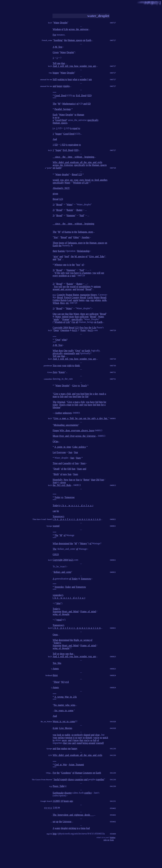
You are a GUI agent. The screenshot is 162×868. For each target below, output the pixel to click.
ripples (66, 86)
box (78, 265)
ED (89, 95)
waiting (61, 79)
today (55, 405)
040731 (113, 372)
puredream (48, 366)
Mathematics (69, 104)
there (83, 314)
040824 (113, 675)
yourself (100, 743)
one (59, 63)
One (51, 73)
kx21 (50, 23)
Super (58, 150)
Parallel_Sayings (63, 109)
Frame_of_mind (88, 611)
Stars (78, 458)
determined (64, 543)
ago (71, 801)
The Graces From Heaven (42, 780)
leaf (88, 828)
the (66, 40)
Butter (79, 210)
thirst (55, 675)
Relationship (83, 251)
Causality (67, 463)
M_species (80, 256)
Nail (82, 215)
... (51, 822)
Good (58, 120)
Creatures (87, 773)
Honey (94, 295)
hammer (87, 273)
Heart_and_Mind (70, 611)
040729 (113, 330)
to (66, 79)
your (64, 365)
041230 (113, 749)
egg (87, 300)
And (55, 139)
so (63, 735)
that (63, 63)
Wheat (56, 303)
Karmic (61, 251)
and (54, 86)
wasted (56, 526)
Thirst (57, 682)
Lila (94, 327)
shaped (87, 735)
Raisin (70, 210)
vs (74, 95)
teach (102, 394)
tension (69, 737)
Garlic (90, 297)
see (103, 273)
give (56, 256)
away (64, 740)
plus (58, 603)
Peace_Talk (58, 786)
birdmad (49, 675)
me (69, 748)
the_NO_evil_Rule (62, 485)
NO (63, 682)
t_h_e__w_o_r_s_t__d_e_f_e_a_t (77, 505)
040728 (113, 168)
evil (67, 682)
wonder (83, 79)
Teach (84, 385)
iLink (55, 728)
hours (66, 801)
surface (61, 737)
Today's (56, 505)
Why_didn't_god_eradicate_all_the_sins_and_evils (77, 162)
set (54, 821)
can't (74, 743)
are (87, 314)
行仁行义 (48, 808)
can (59, 314)
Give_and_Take (97, 256)
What (55, 351)
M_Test (59, 47)
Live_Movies (66, 728)
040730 (113, 366)
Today (57, 497)
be (58, 511)
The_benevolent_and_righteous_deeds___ (73, 815)
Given (56, 52)
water (58, 828)
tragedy (64, 779)
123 (80, 174)
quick (105, 737)
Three (55, 243)
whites (98, 300)
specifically (93, 120)
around (92, 743)
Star (76, 452)
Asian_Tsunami (76, 765)
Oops (55, 635)
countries (79, 779)
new (65, 474)
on (84, 40)
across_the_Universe (63, 165)
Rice (62, 303)
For (54, 35)
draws (71, 779)
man (63, 394)
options (97, 286)
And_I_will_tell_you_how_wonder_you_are (74, 66)
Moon (56, 436)
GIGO (56, 554)
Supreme (57, 611)
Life (66, 29)
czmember (48, 379)
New (66, 480)
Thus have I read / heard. (42, 519)
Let (54, 452)
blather (113, 837)
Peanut (69, 295)
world (73, 286)
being (85, 743)
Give (75, 385)
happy (74, 748)
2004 (66, 327)
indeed (65, 317)
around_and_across (62, 289)
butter (82, 300)
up (57, 821)
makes (64, 748)
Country (75, 297)
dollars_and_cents (62, 572)
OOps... (49, 773)
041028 (113, 722)
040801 (113, 418)
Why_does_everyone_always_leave (77, 430)
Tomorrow (70, 497)
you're (96, 737)
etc (67, 303)
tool (67, 273)
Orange (66, 319)
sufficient (94, 314)
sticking (72, 828)
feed (67, 256)
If (56, 273)
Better (87, 480)
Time (55, 463)
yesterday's (58, 595)
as (56, 117)
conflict (88, 793)
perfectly (79, 735)
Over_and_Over (67, 436)
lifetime (56, 407)
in (87, 165)
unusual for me (46, 79)
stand (79, 743)
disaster (68, 793)
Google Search (46, 801)
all (77, 322)
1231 (50, 755)
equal (75, 128)
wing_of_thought (61, 614)
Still (55, 79)
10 (62, 801)
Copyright (58, 327)
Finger (56, 430)
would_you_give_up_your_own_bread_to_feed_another (80, 180)
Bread (75, 174)
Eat (59, 259)
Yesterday (59, 587)
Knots (62, 372)
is (53, 117)
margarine (85, 295)
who (105, 840)
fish (69, 394)
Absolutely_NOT (61, 188)
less (82, 327)
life (87, 396)
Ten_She (57, 663)
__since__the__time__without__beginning (73, 157)
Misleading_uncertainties (66, 425)
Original (61, 402)
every (55, 276)
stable (67, 735)
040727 (113, 23)
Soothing (58, 40)
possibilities (85, 286)
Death (57, 469)
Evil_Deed (81, 95)
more (72, 317)
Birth (56, 474)
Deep (56, 330)
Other (76, 237)
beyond (80, 289)
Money (84, 543)
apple (76, 300)
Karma (68, 232)
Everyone (61, 452)
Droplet (64, 23)
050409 (113, 834)
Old (69, 469)
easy (80, 737)
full (95, 740)
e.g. (51, 786)
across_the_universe (79, 29)
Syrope (49, 526)
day (96, 394)
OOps (55, 441)
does (61, 351)
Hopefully (57, 480)
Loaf (69, 300)
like (71, 314)
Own (58, 340)
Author (58, 413)
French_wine (47, 40)
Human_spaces (75, 40)
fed (97, 402)
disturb (89, 737)
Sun (70, 452)
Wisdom (57, 29)
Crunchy (61, 295)
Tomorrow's (58, 516)
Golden (56, 300)
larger (60, 86)
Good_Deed (60, 95)
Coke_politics (79, 447)
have (76, 273)
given (55, 194)
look (59, 735)
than (77, 317)
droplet (65, 174)
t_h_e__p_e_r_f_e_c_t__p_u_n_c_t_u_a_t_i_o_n (77, 519)
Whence (58, 265)
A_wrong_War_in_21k (65, 697)
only (63, 273)
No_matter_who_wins (64, 705)
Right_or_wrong (82, 640)
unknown (67, 413)
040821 (113, 519)
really (71, 351)
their (55, 251)
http (55, 834)
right (69, 365)
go (108, 840)
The (55, 104)
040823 (113, 657)
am (90, 79)
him (87, 394)
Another (86, 237)
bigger (56, 73)
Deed (64, 120)
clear (97, 735)
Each (55, 115)
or (74, 480)
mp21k (49, 834)
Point (83, 330)
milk (104, 300)
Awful (57, 779)
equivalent (73, 145)
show (62, 654)
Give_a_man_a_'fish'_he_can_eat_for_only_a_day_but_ (81, 418)
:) (51, 669)
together (100, 779)
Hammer (71, 215)
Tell (55, 63)
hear (70, 79)
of (62, 29)
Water (57, 23)
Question (65, 330)
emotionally (69, 353)
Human (80, 115)
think (77, 365)
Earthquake (58, 793)
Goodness (66, 773)
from (112, 840)
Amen (56, 669)
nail (74, 276)
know (76, 740)
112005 (56, 801)
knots (62, 243)
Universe (67, 821)
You (56, 237)
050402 (113, 808)
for (74, 322)
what (75, 79)
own (59, 365)
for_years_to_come (64, 710)
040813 (113, 485)
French (67, 297)
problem (63, 276)
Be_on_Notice (46, 722)
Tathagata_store (85, 232)
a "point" (49, 168)
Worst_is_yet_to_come (64, 721)
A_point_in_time (63, 447)
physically (58, 353)
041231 (113, 801)
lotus (83, 828)
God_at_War (61, 765)
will (99, 273)
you (72, 273)
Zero (55, 372)
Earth (89, 40)
